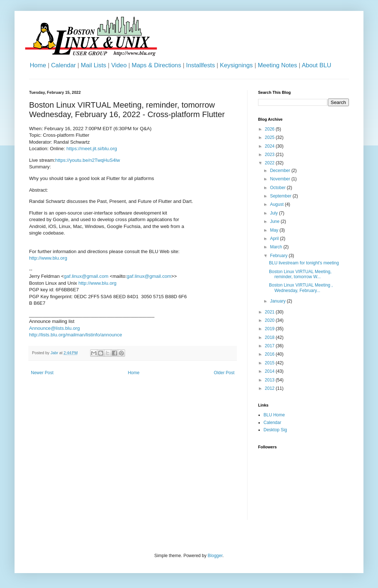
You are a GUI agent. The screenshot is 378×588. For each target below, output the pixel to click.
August (278, 204)
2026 (270, 129)
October (278, 188)
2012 (270, 388)
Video (119, 65)
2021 (270, 312)
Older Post (224, 373)
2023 (270, 155)
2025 (270, 137)
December (281, 171)
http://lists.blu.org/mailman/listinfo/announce (76, 335)
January (278, 301)
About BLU (316, 65)
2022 (270, 163)
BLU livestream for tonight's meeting (304, 263)
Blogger (215, 556)
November (281, 179)
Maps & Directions (156, 65)
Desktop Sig (275, 430)
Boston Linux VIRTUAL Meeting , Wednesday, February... (301, 288)
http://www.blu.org (48, 258)
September (281, 196)
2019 (270, 329)
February (279, 256)
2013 (270, 380)
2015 (270, 363)
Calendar (63, 65)
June (275, 221)
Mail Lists (93, 65)
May (275, 230)
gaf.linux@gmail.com (86, 276)
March (277, 247)
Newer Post (42, 373)
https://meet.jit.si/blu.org (92, 149)
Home (38, 65)
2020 (270, 320)
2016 (270, 354)
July (275, 213)
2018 (270, 337)
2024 (270, 146)
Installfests (200, 65)
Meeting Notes (277, 65)
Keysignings (236, 65)
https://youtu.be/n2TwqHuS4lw (88, 160)
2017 (270, 346)
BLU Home (274, 415)
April (275, 239)
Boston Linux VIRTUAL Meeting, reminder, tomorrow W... (300, 274)
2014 (270, 371)
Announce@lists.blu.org (54, 328)
